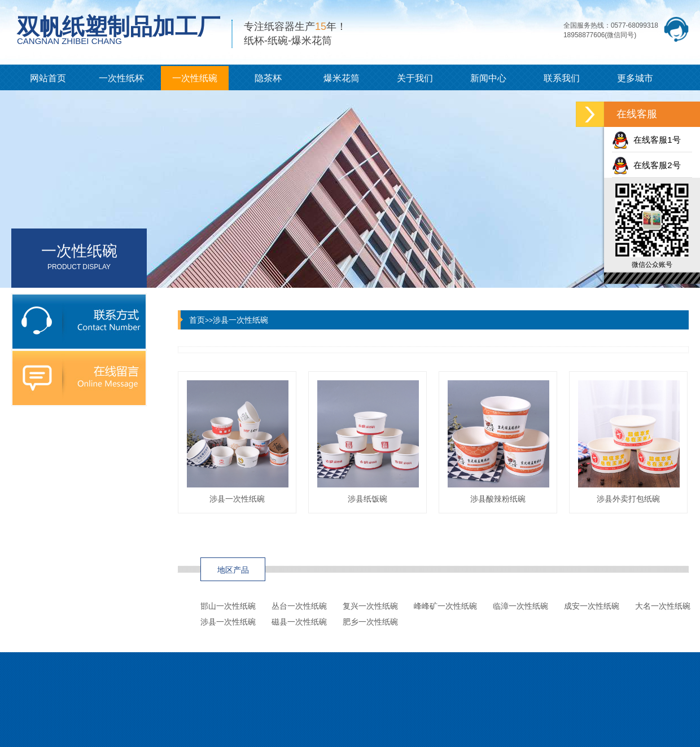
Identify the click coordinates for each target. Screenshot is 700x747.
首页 (197, 320)
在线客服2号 (646, 165)
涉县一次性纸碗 (240, 320)
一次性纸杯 (121, 78)
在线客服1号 (646, 140)
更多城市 (635, 78)
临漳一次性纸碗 (520, 606)
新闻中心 (488, 78)
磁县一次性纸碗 (299, 622)
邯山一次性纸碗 (228, 606)
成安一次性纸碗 (592, 606)
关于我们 (415, 78)
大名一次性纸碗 (663, 606)
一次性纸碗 (195, 78)
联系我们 (562, 78)
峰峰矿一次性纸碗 (445, 606)
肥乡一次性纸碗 (370, 622)
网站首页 (48, 78)
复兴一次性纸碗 (370, 606)
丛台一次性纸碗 (299, 606)
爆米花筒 (342, 78)
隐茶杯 (268, 78)
